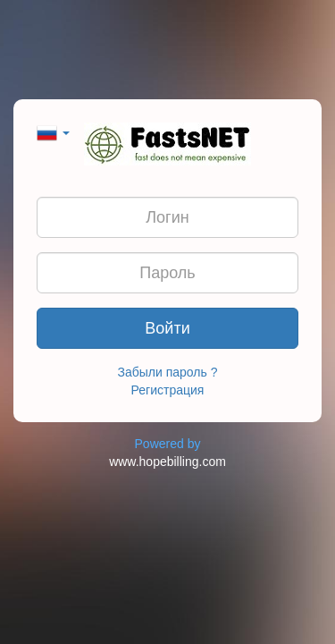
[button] (53, 131)
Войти (167, 328)
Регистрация (168, 390)
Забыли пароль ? (168, 372)
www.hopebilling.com (167, 462)
